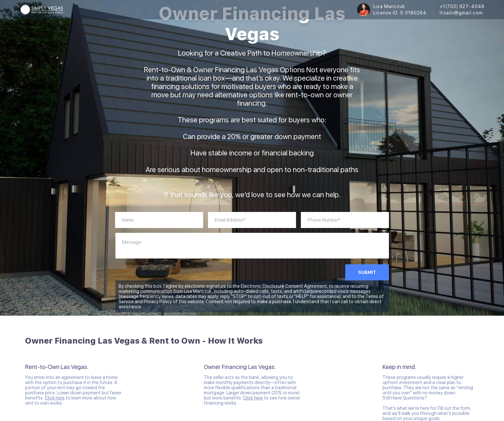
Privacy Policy (158, 302)
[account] (252, 220)
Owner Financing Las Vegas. (240, 367)
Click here (55, 398)
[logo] (42, 10)
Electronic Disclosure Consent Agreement (284, 286)
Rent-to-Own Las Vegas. (57, 367)
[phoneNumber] (345, 220)
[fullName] (159, 220)
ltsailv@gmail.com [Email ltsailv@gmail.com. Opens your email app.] (461, 13)
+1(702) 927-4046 (462, 6)
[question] (252, 246)
